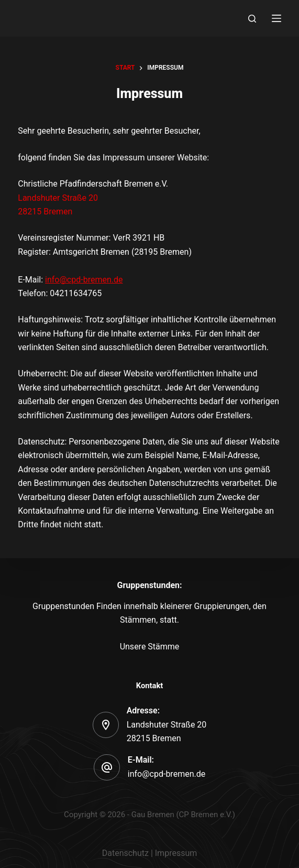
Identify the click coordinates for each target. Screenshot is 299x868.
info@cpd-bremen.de (84, 280)
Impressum (176, 853)
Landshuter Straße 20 (58, 198)
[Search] (252, 19)
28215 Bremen (45, 211)
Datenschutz (125, 853)
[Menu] (276, 18)
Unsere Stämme (150, 647)
